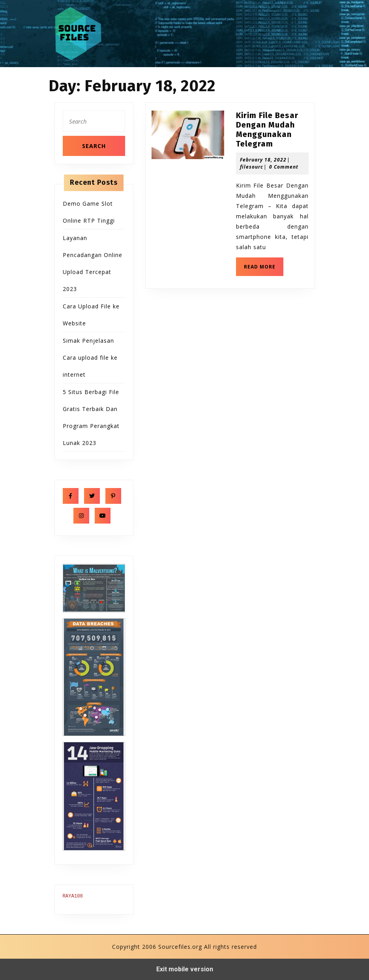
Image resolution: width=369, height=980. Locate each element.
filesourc (252, 167)
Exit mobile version (185, 969)
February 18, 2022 (263, 160)
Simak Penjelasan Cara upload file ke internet (90, 358)
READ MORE (264, 269)
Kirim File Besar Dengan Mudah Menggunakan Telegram (267, 130)
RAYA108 (73, 896)
